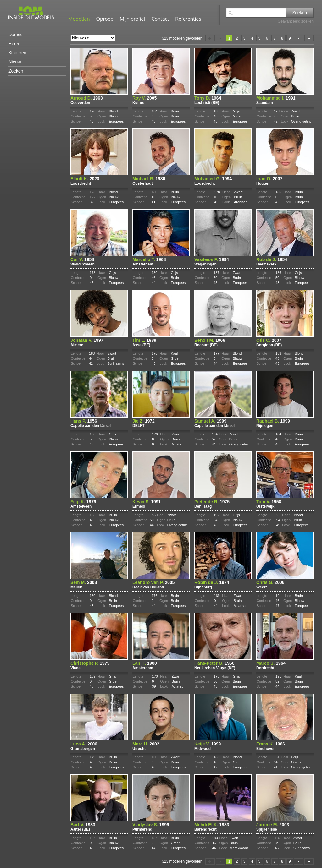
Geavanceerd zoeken (296, 21)
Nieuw (15, 62)
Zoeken (300, 13)
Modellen (79, 19)
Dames (15, 34)
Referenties (188, 19)
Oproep (105, 19)
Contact (160, 19)
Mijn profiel (133, 19)
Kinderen (17, 53)
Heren (14, 44)
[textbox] (261, 13)
